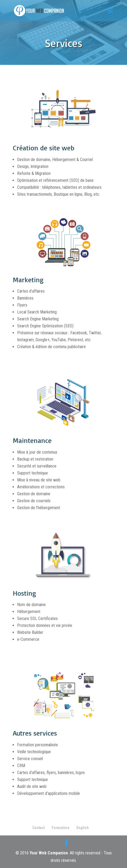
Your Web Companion (49, 853)
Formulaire (61, 828)
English (83, 828)
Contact (39, 828)
